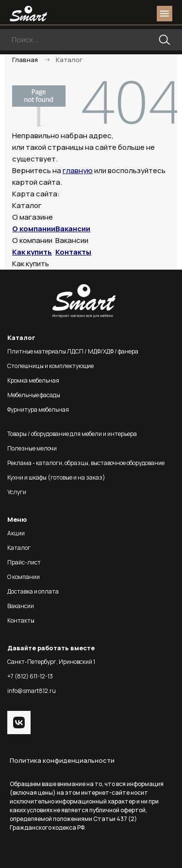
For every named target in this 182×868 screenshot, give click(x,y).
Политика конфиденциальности (62, 760)
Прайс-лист (24, 562)
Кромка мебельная (33, 380)
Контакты (73, 252)
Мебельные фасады (34, 395)
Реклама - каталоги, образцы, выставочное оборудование (86, 463)
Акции (16, 533)
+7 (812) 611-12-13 (30, 676)
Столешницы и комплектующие (50, 366)
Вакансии (73, 229)
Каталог (19, 548)
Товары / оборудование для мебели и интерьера (72, 434)
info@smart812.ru (32, 691)
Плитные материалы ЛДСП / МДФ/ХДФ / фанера (73, 351)
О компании (34, 229)
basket (145, 14)
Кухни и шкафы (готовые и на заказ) (56, 477)
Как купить (32, 252)
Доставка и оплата (33, 591)
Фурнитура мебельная (38, 410)
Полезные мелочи (32, 448)
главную (78, 170)
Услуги (17, 492)
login (128, 14)
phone (110, 14)
